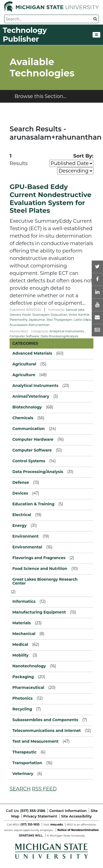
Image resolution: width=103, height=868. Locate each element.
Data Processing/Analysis (59, 336)
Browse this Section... (41, 96)
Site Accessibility (76, 816)
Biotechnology (27, 407)
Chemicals (23, 418)
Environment (26, 536)
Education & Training (33, 504)
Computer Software (24, 336)
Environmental (27, 547)
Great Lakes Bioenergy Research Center (45, 581)
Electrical (22, 515)
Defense (21, 482)
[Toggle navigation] (96, 35)
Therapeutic (24, 752)
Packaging (23, 677)
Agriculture (24, 375)
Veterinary (23, 774)
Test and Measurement (35, 741)
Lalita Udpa (82, 320)
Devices (20, 493)
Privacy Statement (40, 816)
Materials (22, 623)
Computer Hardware (33, 439)
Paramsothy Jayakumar (27, 320)
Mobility (20, 655)
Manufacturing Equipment (39, 612)
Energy (20, 525)
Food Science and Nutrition (40, 569)
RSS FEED (44, 789)
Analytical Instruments (67, 331)
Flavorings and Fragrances (39, 558)
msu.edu (56, 825)
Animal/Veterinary (31, 396)
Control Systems (29, 461)
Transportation (27, 763)
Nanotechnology (29, 666)
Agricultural (24, 364)
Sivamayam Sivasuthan (50, 315)
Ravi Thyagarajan (59, 320)
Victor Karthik (79, 315)
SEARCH (20, 789)
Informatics (24, 601)
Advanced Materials (32, 353)
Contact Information (68, 811)
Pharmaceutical (28, 688)
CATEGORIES (25, 343)
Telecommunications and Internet (47, 731)
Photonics (23, 698)
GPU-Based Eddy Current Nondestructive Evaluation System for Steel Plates (51, 199)
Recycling (22, 709)
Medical (20, 644)
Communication (29, 429)
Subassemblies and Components (45, 720)
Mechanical (24, 634)
